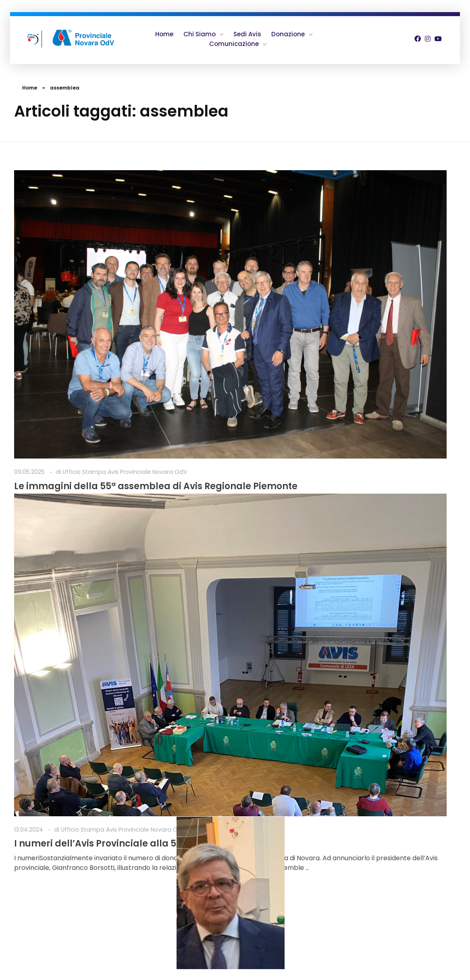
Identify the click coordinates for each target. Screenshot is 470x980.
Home (30, 88)
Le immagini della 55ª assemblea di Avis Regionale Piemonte (81, 312)
